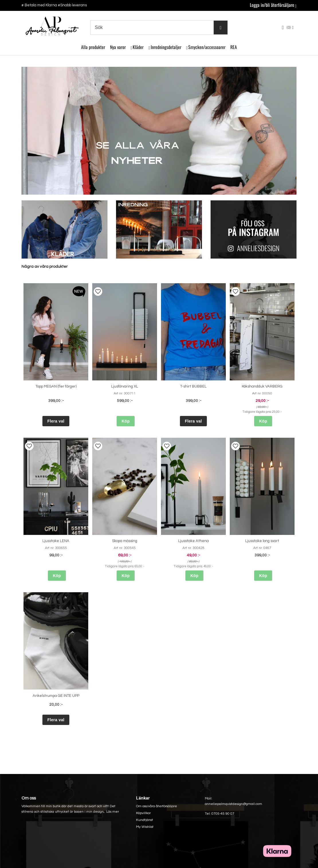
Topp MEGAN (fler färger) (56, 386)
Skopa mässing (125, 541)
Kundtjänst (145, 820)
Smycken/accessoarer (207, 47)
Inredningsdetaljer (166, 47)
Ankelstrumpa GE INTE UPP (56, 696)
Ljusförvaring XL (125, 386)
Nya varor (118, 47)
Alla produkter (93, 47)
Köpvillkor (143, 813)
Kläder (138, 47)
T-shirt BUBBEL (193, 386)
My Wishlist (145, 827)
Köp (125, 421)
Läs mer (113, 812)
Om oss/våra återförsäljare (157, 806)
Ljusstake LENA (56, 541)
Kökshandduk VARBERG (262, 386)
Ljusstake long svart (262, 541)
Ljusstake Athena (194, 541)
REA (234, 47)
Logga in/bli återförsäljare (272, 5)
